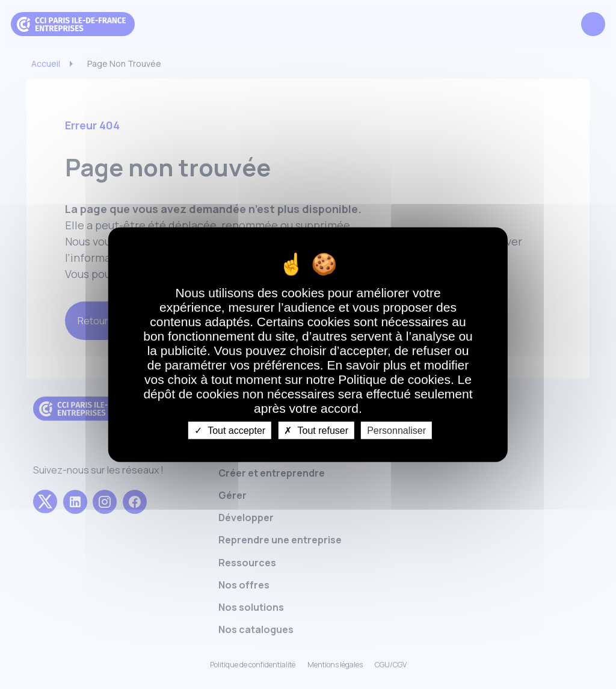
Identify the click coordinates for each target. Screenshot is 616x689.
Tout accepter (230, 431)
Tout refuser (316, 431)
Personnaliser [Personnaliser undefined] (396, 431)
